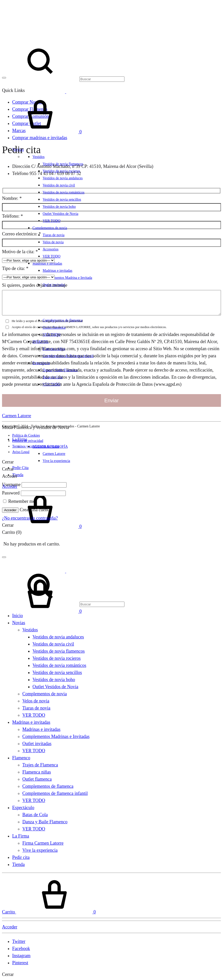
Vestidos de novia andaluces (63, 178)
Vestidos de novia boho (59, 207)
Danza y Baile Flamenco (45, 822)
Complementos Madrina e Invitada (67, 278)
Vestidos (30, 630)
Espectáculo (23, 808)
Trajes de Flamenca (40, 765)
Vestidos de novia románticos (63, 192)
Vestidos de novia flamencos (59, 651)
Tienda (18, 475)
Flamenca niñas (37, 772)
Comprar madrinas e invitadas (40, 138)
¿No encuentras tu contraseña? (30, 518)
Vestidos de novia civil (59, 185)
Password (11, 493)
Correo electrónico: (21, 234)
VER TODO (52, 221)
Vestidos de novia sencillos (62, 199)
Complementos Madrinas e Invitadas (56, 736)
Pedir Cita (20, 468)
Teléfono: (12, 216)
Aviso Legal (21, 452)
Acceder (10, 510)
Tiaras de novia (54, 235)
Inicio (18, 616)
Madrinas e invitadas (47, 263)
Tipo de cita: (15, 268)
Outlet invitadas (37, 744)
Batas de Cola (35, 815)
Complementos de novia (50, 228)
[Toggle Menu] (4, 78)
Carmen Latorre (17, 416)
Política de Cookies (26, 435)
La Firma (21, 836)
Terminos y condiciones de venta (36, 446)
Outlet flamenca (37, 779)
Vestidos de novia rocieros (57, 658)
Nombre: (12, 198)
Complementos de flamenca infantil (55, 793)
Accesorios (51, 249)
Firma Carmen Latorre (43, 843)
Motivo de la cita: (20, 252)
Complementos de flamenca (48, 786)
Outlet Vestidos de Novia (60, 214)
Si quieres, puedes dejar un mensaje (35, 285)
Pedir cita (21, 857)
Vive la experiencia (56, 461)
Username (11, 485)
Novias (19, 623)
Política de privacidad (28, 441)
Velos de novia (53, 242)
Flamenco (21, 758)
